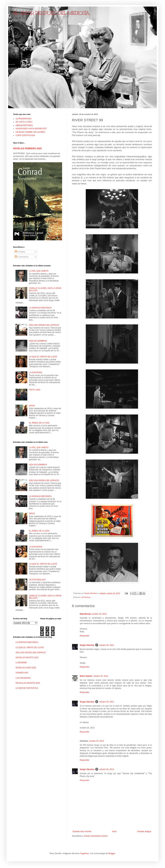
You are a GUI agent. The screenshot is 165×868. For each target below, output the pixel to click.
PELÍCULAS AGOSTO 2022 (28, 683)
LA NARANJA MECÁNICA (40, 308)
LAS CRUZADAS (23, 678)
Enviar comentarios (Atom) (96, 836)
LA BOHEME (21, 663)
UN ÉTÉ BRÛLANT (37, 580)
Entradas (20, 252)
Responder (85, 636)
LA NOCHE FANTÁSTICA (27, 688)
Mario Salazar (86, 676)
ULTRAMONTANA (24, 119)
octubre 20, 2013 (101, 676)
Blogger (112, 853)
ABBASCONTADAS (24, 125)
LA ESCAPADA (36, 373)
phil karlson (86, 597)
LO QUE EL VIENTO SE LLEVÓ (43, 357)
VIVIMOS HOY (22, 673)
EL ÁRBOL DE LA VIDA (39, 423)
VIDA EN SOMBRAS (38, 341)
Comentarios (22, 257)
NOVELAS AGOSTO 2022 (27, 658)
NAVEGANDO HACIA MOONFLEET (31, 129)
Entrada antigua (144, 831)
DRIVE (32, 406)
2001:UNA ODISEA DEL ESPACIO (44, 325)
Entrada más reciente (82, 831)
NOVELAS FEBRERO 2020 (27, 148)
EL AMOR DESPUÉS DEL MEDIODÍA (51, 13)
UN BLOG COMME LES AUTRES (30, 132)
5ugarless (85, 853)
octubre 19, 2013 (99, 614)
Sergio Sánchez (87, 645)
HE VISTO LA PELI (24, 122)
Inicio (114, 831)
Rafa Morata (85, 614)
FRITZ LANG (35, 390)
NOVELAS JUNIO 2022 (26, 668)
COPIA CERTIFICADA (25, 135)
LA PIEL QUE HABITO (39, 271)
